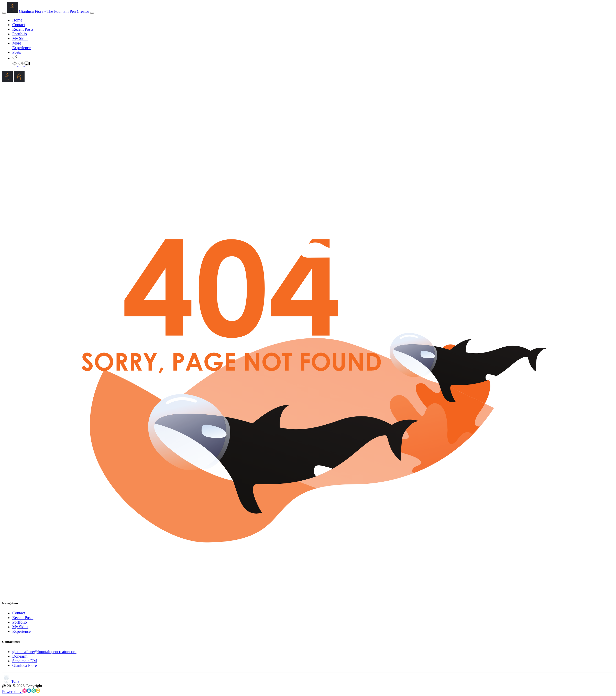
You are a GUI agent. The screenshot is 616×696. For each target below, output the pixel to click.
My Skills (20, 38)
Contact (19, 25)
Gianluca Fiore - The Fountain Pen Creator (48, 11)
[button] (15, 58)
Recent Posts (23, 29)
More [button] (17, 43)
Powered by (21, 692)
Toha (11, 681)
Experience (21, 48)
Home (17, 20)
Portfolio (20, 34)
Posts (17, 52)
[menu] (92, 13)
